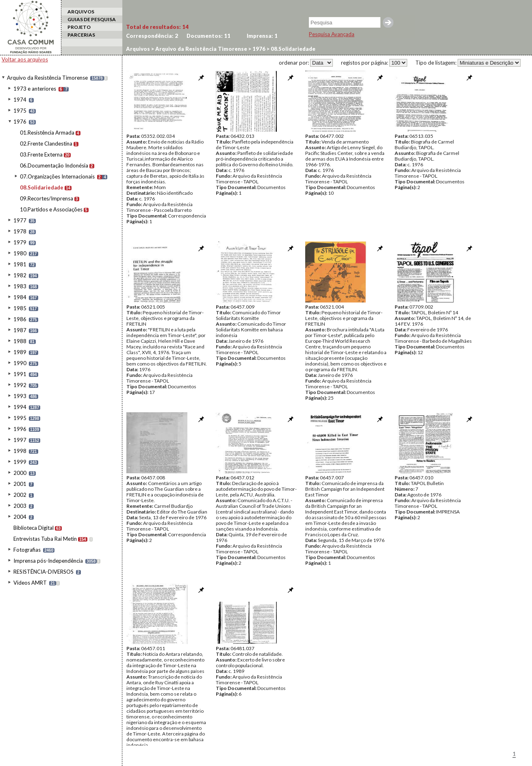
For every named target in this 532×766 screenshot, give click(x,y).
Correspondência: (152, 36)
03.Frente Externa (41, 155)
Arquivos (138, 49)
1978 (20, 231)
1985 (20, 308)
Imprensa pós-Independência (48, 561)
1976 (20, 122)
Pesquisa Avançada (332, 34)
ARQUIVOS (81, 12)
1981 (20, 264)
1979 (20, 242)
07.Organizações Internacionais (57, 176)
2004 (20, 517)
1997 (20, 440)
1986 (20, 319)
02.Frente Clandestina (46, 144)
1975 (20, 111)
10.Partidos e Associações (51, 209)
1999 (20, 462)
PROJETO (79, 27)
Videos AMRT (30, 583)
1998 (20, 451)
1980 (20, 253)
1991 (20, 374)
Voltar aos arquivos (25, 59)
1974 (20, 100)
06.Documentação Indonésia (54, 165)
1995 (20, 418)
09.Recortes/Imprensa (47, 198)
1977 (20, 220)
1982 (20, 275)
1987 (20, 330)
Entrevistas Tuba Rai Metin (45, 539)
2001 (20, 484)
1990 (20, 363)
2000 (20, 473)
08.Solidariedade (42, 187)
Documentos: (208, 36)
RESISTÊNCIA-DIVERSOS (43, 572)
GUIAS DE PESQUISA (92, 19)
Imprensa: (262, 36)
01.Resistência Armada (47, 133)
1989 (20, 352)
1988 (20, 341)
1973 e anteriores (35, 89)
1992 (20, 385)
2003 (20, 506)
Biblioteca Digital (34, 528)
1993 (20, 396)
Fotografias (27, 550)
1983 (20, 286)
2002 (20, 495)
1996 (20, 429)
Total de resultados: (157, 27)
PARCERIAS (81, 35)
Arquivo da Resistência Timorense (47, 78)
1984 (20, 297)
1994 (20, 407)
